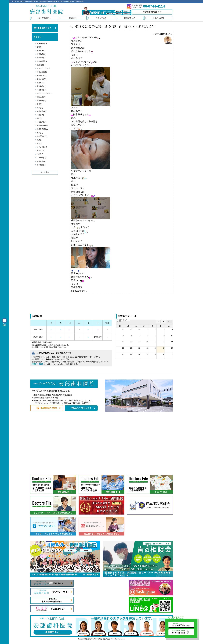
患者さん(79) (41, 79)
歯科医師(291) (42, 136)
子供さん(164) (42, 147)
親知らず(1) (41, 50)
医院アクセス (130, 18)
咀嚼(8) (40, 104)
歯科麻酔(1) (41, 58)
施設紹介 (73, 18)
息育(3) (40, 143)
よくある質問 (158, 18)
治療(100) (40, 115)
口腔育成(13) (41, 90)
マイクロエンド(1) (43, 68)
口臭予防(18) (41, 158)
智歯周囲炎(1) (42, 43)
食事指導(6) (41, 165)
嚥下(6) (40, 118)
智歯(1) (40, 47)
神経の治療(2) (42, 72)
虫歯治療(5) (41, 65)
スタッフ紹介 (101, 18)
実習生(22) (41, 151)
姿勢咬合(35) (41, 111)
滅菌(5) (40, 140)
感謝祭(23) (41, 83)
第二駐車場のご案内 (49, 408)
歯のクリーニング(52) (45, 93)
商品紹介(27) (41, 75)
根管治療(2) (41, 54)
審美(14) (40, 133)
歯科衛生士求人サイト (43, 28)
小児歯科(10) (41, 122)
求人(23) (40, 154)
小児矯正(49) (41, 101)
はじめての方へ (44, 18)
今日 (169, 321)
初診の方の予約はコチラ (81, 408)
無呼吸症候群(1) (43, 129)
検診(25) (40, 108)
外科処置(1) (41, 86)
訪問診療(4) (41, 161)
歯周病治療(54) (42, 126)
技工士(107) (41, 97)
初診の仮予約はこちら (152, 12)
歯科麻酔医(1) (42, 61)
